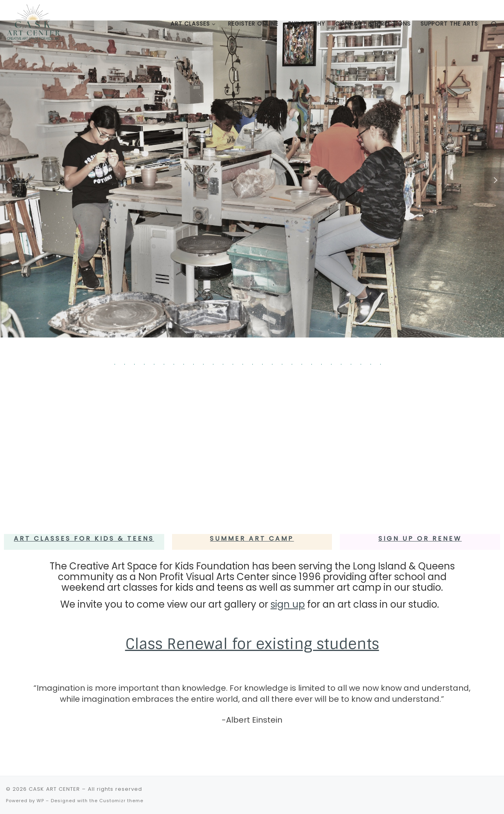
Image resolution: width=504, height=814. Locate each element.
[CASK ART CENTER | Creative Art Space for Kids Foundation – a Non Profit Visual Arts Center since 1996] (33, 23)
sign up (288, 604)
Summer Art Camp (252, 539)
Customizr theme (121, 801)
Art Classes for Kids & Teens (84, 539)
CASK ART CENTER (54, 789)
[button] (10, 179)
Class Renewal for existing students (252, 644)
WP (40, 801)
